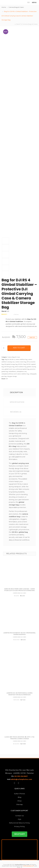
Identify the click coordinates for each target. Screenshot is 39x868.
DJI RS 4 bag (22, 364)
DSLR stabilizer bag (21, 367)
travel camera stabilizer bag (21, 374)
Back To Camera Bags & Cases (27, 24)
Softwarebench (28, 866)
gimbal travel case (10, 369)
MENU (34, 2)
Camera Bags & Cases (16, 7)
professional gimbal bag (22, 369)
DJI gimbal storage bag (11, 364)
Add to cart (19, 348)
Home (4, 7)
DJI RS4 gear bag (9, 367)
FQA (20, 819)
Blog (20, 797)
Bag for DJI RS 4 (10, 359)
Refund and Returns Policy (20, 823)
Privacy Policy (20, 827)
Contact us (20, 816)
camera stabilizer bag (21, 359)
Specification (15, 402)
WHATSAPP (19, 834)
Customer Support (19, 811)
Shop (19, 801)
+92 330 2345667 (21, 776)
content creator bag (21, 362)
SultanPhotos (12, 371)
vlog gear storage (12, 376)
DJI (8, 311)
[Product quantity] (4, 348)
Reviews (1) (14, 412)
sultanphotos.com (22, 371)
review (16, 314)
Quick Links (19, 789)
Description (15, 392)
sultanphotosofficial (7, 374)
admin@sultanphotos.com (21, 779)
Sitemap (19, 804)
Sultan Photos (20, 794)
